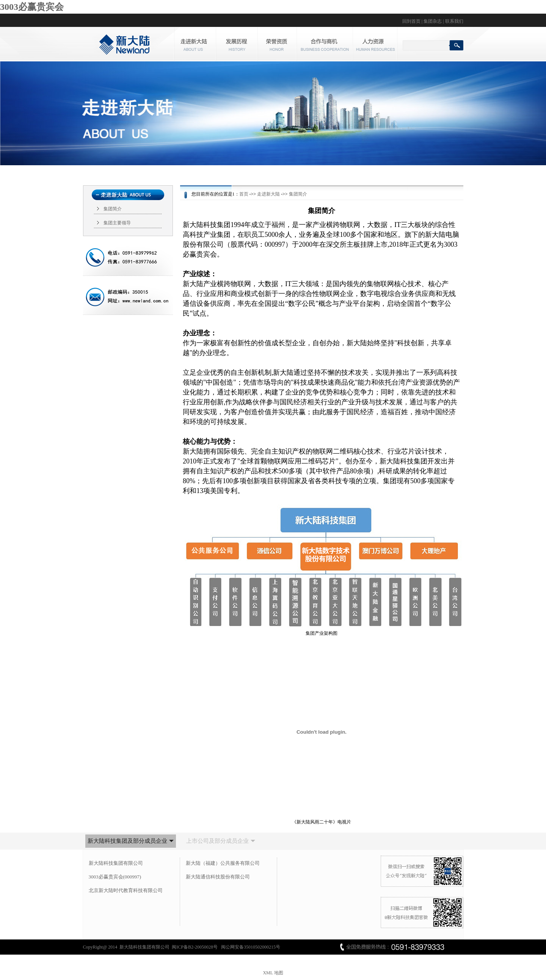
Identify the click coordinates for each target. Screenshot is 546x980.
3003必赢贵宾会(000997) (115, 877)
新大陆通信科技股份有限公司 (218, 877)
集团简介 (113, 209)
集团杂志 (433, 21)
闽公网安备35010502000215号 (251, 947)
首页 (244, 194)
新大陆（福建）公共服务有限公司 (223, 863)
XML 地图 (273, 973)
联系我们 (454, 21)
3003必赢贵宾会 (32, 7)
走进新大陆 (268, 194)
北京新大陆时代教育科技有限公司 (126, 890)
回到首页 (411, 21)
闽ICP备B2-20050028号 (195, 947)
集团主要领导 (117, 223)
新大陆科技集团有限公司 (116, 863)
